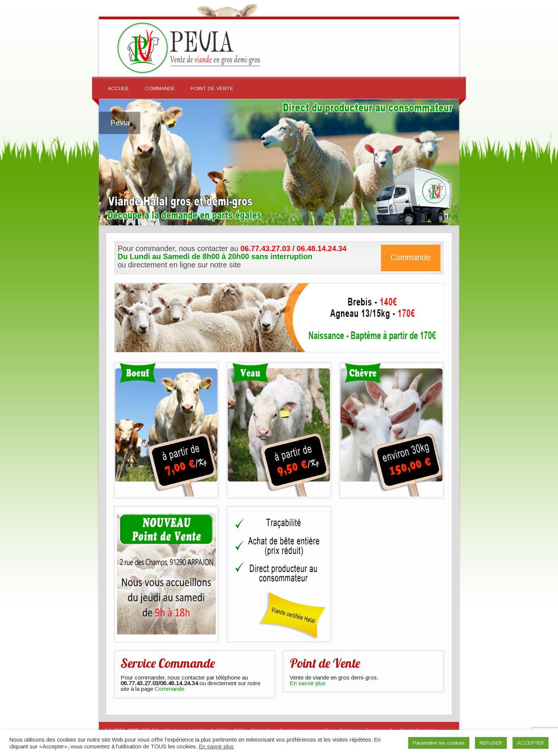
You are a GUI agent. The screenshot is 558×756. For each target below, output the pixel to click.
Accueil (118, 88)
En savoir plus (308, 683)
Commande (160, 88)
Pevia (120, 123)
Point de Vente (212, 88)
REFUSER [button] (491, 743)
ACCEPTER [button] (531, 743)
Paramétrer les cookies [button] (439, 743)
